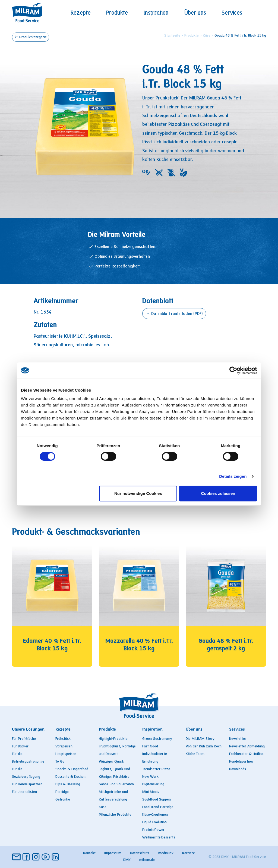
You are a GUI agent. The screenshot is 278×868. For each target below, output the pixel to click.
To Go (60, 762)
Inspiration (156, 13)
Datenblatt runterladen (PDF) (174, 313)
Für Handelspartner (27, 785)
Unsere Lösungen (28, 730)
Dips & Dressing (68, 785)
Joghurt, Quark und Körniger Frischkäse (114, 773)
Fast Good (150, 747)
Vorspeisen (64, 747)
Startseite (172, 36)
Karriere (189, 853)
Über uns (195, 13)
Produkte (117, 13)
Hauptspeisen (66, 754)
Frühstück (63, 739)
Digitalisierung (153, 785)
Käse (207, 36)
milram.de (147, 860)
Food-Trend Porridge (158, 807)
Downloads (238, 769)
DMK (127, 860)
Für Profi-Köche (24, 739)
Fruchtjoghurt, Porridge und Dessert (117, 750)
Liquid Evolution (154, 822)
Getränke (63, 800)
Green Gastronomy (157, 739)
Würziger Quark (111, 762)
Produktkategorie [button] (31, 37)
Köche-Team (195, 754)
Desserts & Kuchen (70, 777)
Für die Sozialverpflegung (26, 773)
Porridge (62, 792)
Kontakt (89, 853)
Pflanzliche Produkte (115, 815)
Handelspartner (241, 762)
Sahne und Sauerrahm (116, 785)
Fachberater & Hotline (246, 754)
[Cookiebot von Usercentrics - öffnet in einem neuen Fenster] (233, 370)
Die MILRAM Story (200, 739)
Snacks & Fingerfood (72, 769)
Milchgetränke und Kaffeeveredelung (113, 796)
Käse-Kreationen (155, 815)
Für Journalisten (24, 792)
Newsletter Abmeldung (247, 747)
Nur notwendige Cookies (138, 493)
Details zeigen (233, 476)
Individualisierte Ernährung (155, 758)
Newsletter (238, 739)
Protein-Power (153, 830)
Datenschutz (140, 853)
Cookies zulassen (218, 493)
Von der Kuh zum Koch (204, 747)
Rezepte (81, 13)
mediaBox (166, 853)
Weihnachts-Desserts (159, 838)
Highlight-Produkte (113, 739)
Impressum (113, 853)
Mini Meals (151, 792)
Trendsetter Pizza (156, 769)
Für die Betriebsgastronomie (28, 758)
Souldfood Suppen (157, 800)
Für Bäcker (20, 747)
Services (232, 13)
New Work (150, 777)
